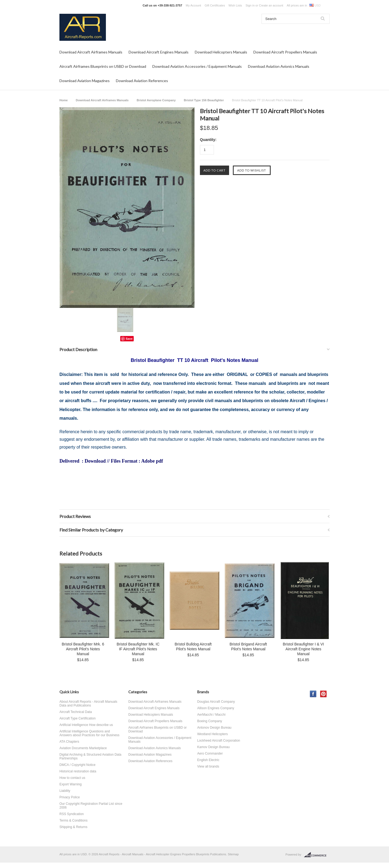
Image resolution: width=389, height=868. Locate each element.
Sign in (250, 5)
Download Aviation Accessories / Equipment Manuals (197, 66)
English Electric (208, 760)
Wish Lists (235, 5)
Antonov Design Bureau (214, 728)
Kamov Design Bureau (213, 747)
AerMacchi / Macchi (211, 715)
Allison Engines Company (216, 708)
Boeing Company (210, 721)
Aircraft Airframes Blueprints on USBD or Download (103, 66)
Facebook (313, 694)
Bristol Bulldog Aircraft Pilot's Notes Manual (193, 647)
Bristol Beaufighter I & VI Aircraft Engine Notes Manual (304, 649)
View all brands (208, 766)
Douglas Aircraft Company (216, 702)
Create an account (271, 5)
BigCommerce (317, 855)
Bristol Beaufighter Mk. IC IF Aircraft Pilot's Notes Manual (138, 649)
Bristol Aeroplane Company (156, 100)
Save (129, 339)
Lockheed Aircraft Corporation (219, 741)
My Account (194, 5)
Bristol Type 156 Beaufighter (204, 100)
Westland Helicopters (212, 734)
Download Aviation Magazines (85, 81)
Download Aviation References (142, 81)
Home (64, 100)
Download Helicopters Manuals (221, 52)
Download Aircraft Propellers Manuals (285, 52)
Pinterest (323, 694)
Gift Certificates (215, 5)
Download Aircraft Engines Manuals (159, 52)
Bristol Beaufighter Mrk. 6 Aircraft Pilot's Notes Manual (83, 649)
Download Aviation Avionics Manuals (279, 66)
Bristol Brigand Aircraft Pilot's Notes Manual (248, 647)
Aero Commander (210, 753)
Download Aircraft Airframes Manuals (91, 52)
